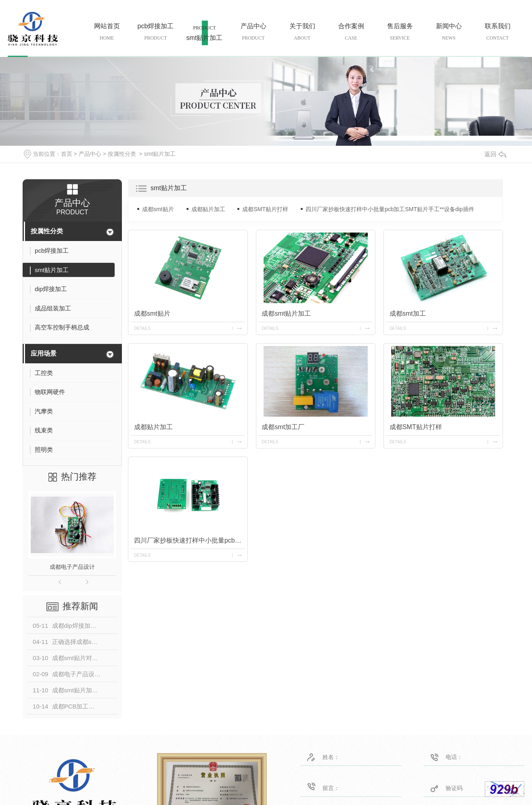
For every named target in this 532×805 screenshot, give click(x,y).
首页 (67, 154)
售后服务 (400, 32)
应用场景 (44, 353)
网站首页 (107, 32)
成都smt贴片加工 (287, 313)
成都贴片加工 (208, 209)
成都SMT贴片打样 (265, 209)
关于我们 (302, 32)
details (142, 328)
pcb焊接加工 (156, 32)
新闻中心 (449, 32)
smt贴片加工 (204, 37)
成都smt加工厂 (283, 427)
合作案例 (351, 32)
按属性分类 (122, 154)
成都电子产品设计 (72, 567)
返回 (495, 154)
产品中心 (253, 32)
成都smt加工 (408, 313)
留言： (340, 786)
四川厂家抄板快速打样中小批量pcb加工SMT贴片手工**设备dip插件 (390, 209)
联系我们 (497, 32)
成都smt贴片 (158, 209)
